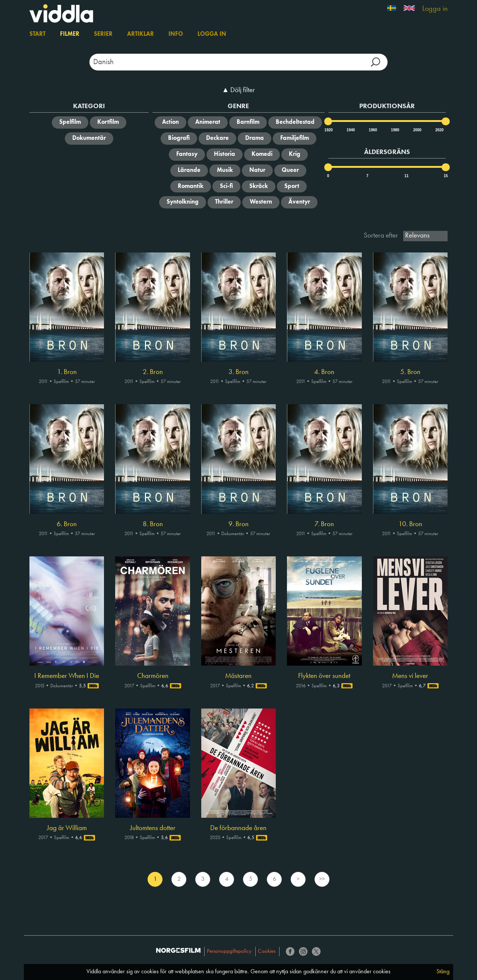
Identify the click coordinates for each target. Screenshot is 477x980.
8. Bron (153, 524)
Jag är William (67, 828)
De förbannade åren (238, 828)
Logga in (435, 9)
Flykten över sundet (324, 676)
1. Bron (67, 372)
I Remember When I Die (67, 676)
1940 (350, 130)
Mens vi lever (410, 676)
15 (446, 176)
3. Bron (238, 372)
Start (37, 34)
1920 (328, 130)
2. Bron (153, 372)
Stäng (443, 972)
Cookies (267, 951)
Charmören (153, 676)
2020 (439, 130)
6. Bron (67, 524)
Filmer (70, 34)
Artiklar (140, 34)
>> (322, 879)
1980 (395, 130)
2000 (417, 130)
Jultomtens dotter (153, 828)
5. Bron (410, 372)
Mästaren (238, 676)
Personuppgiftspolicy (229, 951)
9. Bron (238, 524)
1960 (373, 130)
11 (406, 176)
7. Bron (324, 524)
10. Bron (410, 524)
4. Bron (324, 372)
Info (176, 34)
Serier (103, 34)
